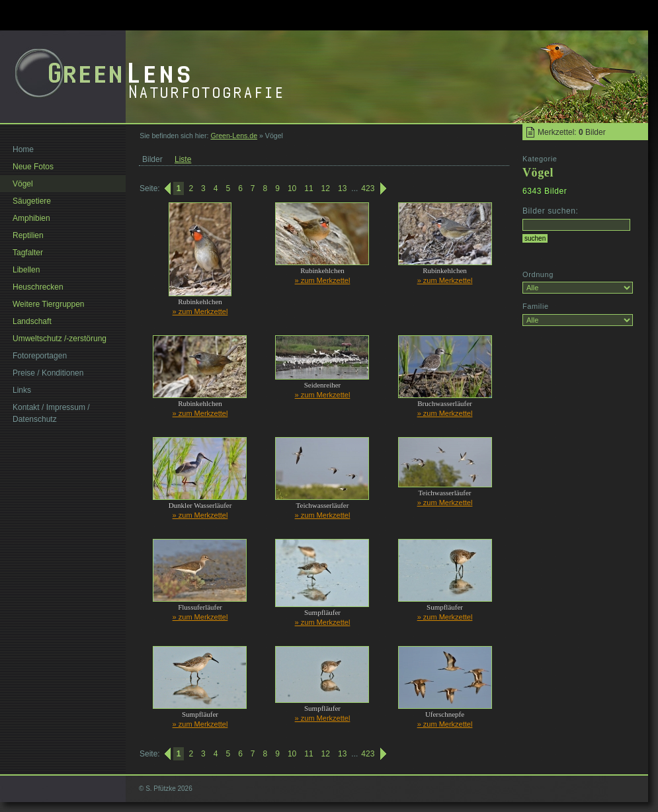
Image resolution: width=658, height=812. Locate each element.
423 (368, 188)
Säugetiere (32, 201)
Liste (183, 159)
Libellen (26, 270)
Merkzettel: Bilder (572, 132)
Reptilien (28, 235)
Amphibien (31, 218)
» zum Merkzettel (200, 311)
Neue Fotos (33, 167)
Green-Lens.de (234, 136)
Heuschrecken (38, 287)
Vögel (23, 184)
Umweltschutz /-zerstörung (60, 339)
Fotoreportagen (40, 356)
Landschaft (32, 321)
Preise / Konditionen (48, 373)
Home (23, 149)
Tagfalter (28, 253)
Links (22, 390)
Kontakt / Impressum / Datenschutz (51, 413)
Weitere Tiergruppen (49, 304)
